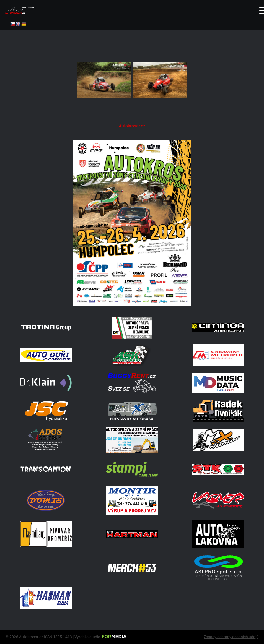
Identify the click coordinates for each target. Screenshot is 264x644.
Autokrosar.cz (132, 126)
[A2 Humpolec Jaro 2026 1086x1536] (132, 304)
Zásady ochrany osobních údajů (231, 637)
